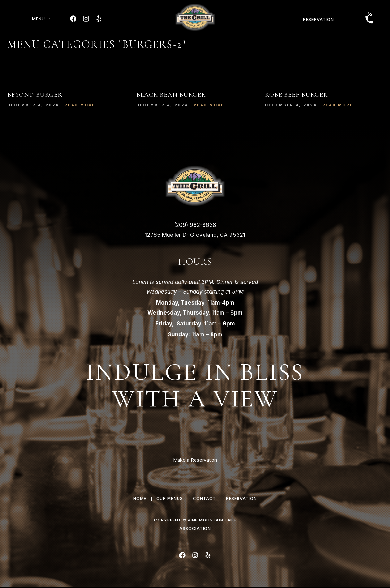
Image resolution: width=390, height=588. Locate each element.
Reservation (318, 19)
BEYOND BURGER (35, 95)
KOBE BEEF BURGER (296, 95)
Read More (80, 105)
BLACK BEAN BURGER (171, 95)
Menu (39, 19)
